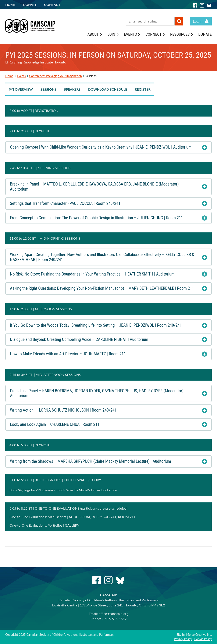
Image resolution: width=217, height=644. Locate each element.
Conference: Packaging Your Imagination (56, 76)
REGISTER (143, 89)
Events (21, 76)
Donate (30, 5)
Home (10, 5)
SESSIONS (48, 89)
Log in (198, 21)
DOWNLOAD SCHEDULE (108, 89)
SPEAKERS (72, 89)
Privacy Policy (183, 639)
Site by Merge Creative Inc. (194, 635)
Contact (52, 5)
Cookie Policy (203, 639)
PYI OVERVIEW (21, 89)
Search (179, 21)
